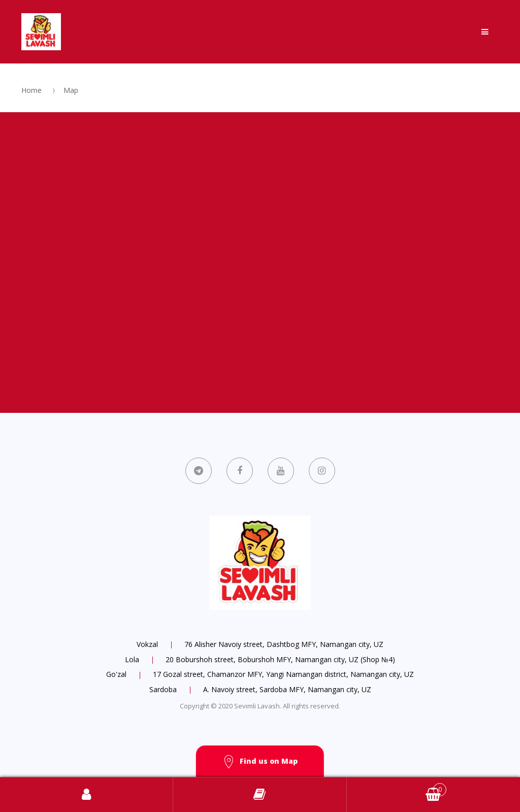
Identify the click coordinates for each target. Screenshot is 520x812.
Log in (87, 795)
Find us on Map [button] (260, 762)
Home (31, 90)
